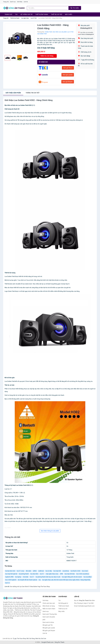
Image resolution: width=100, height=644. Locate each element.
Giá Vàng (32, 639)
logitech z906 (9, 577)
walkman (41, 571)
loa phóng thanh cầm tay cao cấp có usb (48, 577)
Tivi (16, 14)
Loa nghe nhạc (25, 18)
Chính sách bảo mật (49, 603)
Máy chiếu (69, 14)
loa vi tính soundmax (83, 574)
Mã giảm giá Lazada (49, 628)
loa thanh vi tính (75, 571)
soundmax (66, 571)
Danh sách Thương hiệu (50, 614)
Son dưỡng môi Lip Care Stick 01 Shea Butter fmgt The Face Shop (30, 587)
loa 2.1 (32, 577)
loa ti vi (7, 583)
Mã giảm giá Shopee (49, 631)
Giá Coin (44, 639)
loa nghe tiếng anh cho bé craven (72, 577)
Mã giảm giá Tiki (48, 625)
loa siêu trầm (34, 574)
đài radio (29, 571)
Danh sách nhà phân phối (49, 618)
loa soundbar (88, 577)
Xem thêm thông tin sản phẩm (50, 531)
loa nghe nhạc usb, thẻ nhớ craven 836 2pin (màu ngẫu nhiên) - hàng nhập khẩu (66, 580)
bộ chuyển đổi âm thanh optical (27, 580)
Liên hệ (26, 2)
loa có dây (49, 571)
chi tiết (33, 93)
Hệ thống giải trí (26, 14)
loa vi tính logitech (11, 580)
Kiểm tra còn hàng (47, 56)
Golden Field (48, 32)
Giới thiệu (20, 2)
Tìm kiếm (75, 8)
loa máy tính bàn (70, 574)
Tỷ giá (15, 639)
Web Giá (38, 639)
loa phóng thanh (24, 574)
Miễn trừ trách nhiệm (49, 609)
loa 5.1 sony (20, 571)
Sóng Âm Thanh (59, 642)
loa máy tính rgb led (11, 574)
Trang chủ (6, 2)
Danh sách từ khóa (48, 622)
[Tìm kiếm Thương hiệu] (48, 8)
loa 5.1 (42, 574)
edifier (35, 571)
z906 (61, 574)
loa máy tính (57, 571)
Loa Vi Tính (34, 18)
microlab (25, 577)
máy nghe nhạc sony (52, 574)
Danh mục (13, 2)
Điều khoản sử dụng (49, 606)
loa (40, 580)
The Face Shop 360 (23, 639)
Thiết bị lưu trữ (57, 14)
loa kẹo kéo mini (10, 571)
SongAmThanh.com (47, 642)
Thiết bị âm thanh (42, 14)
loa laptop (18, 577)
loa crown (85, 571)
